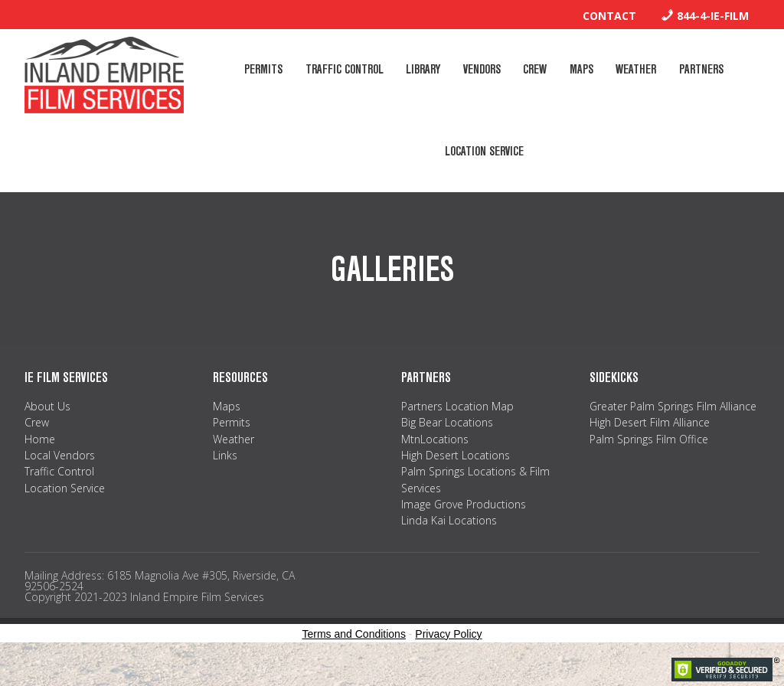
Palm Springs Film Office (649, 461)
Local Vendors (60, 477)
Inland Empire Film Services (104, 75)
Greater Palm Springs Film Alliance (673, 428)
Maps (227, 428)
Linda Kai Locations (449, 542)
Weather (234, 461)
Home (40, 461)
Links (225, 477)
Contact (609, 16)
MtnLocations (435, 461)
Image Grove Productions (464, 526)
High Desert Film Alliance (650, 444)
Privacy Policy (448, 656)
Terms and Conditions (354, 656)
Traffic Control (59, 493)
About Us (47, 428)
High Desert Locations (456, 477)
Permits (232, 444)
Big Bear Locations (447, 444)
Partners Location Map (457, 428)
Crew (37, 444)
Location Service (65, 510)
